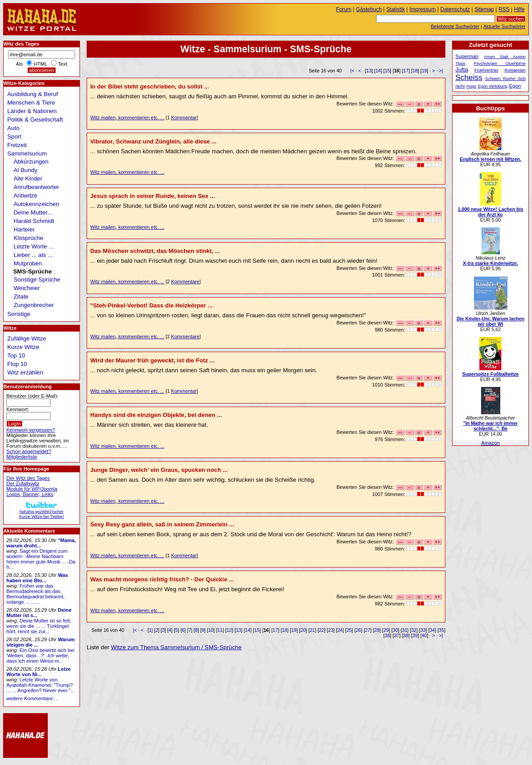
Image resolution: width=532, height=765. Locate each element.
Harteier (24, 229)
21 (312, 630)
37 (397, 635)
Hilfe (519, 9)
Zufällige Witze (27, 338)
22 (322, 630)
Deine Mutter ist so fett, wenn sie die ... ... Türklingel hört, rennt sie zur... (39, 626)
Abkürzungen (31, 162)
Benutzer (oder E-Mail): (32, 396)
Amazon (490, 443)
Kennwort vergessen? (31, 430)
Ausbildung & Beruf (33, 94)
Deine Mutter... (33, 212)
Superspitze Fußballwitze (491, 374)
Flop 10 (17, 364)
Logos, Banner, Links (30, 494)
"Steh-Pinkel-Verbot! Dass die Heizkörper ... (151, 305)
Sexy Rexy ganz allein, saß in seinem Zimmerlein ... (162, 524)
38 (406, 635)
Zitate (21, 296)
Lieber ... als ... (33, 255)
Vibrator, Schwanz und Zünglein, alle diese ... (153, 141)
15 (387, 71)
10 (211, 630)
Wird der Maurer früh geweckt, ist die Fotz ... (153, 360)
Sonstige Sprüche (37, 280)
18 (415, 71)
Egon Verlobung (493, 86)
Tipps (460, 63)
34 (432, 630)
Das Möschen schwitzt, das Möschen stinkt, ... (155, 251)
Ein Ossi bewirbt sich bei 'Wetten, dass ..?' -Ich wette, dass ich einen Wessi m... (40, 656)
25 (349, 630)
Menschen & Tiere (31, 103)
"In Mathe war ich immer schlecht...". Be (490, 426)
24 (340, 630)
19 (424, 71)
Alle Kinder (28, 179)
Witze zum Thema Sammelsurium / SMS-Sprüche (176, 647)
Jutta (462, 69)
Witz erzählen (25, 372)
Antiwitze (26, 195)
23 (331, 630)
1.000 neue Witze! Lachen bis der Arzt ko (491, 212)
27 (368, 630)
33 (423, 630)
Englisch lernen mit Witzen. (490, 159)
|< (352, 71)
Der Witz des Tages (28, 478)
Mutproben (28, 263)
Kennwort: (18, 409)
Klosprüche (29, 238)
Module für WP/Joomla (32, 489)
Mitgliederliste (22, 457)
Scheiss (469, 77)
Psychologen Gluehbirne (500, 63)
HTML (40, 64)
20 (303, 630)
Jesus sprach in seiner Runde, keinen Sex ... (153, 196)
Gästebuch (369, 9)
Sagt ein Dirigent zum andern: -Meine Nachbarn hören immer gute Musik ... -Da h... (41, 559)
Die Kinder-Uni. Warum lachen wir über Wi (490, 321)
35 (441, 630)
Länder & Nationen (32, 111)
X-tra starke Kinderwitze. (490, 263)
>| (441, 71)
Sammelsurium (27, 153)
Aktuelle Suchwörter (504, 26)
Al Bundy (26, 170)
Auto (13, 128)
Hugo (471, 86)
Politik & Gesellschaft (35, 120)
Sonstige (19, 314)
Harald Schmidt (34, 221)
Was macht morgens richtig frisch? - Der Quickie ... (162, 579)
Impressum (423, 9)
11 (220, 630)
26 (358, 630)
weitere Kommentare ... (32, 698)
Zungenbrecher (34, 305)
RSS (504, 9)
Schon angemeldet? (29, 451)
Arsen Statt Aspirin (505, 57)
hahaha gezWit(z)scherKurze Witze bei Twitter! (42, 511)
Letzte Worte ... (34, 246)
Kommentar (184, 118)
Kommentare (185, 282)
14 (378, 71)
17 (406, 71)
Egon (515, 86)
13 (369, 71)
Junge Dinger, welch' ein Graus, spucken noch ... (159, 470)
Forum (344, 9)
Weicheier (27, 288)
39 (415, 635)
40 (424, 635)
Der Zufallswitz (23, 483)
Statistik (396, 9)
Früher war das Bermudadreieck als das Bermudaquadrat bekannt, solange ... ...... (35, 594)
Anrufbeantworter (37, 187)
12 (229, 630)
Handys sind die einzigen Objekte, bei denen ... (156, 415)
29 (386, 630)
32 (414, 630)
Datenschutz (455, 9)
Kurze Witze (23, 347)
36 (387, 635)
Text (63, 64)
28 (377, 630)
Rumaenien (515, 70)
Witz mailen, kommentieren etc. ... (127, 118)
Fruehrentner (486, 70)
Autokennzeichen (37, 204)
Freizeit (17, 145)
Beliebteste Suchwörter (455, 26)
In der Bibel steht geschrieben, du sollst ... (150, 86)
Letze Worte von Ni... (38, 672)
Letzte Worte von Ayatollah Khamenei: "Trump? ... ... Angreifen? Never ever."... (40, 685)
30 (395, 630)
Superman (467, 56)
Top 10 (16, 355)
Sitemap (484, 9)
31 (405, 630)
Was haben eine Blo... (37, 578)
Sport (14, 137)
